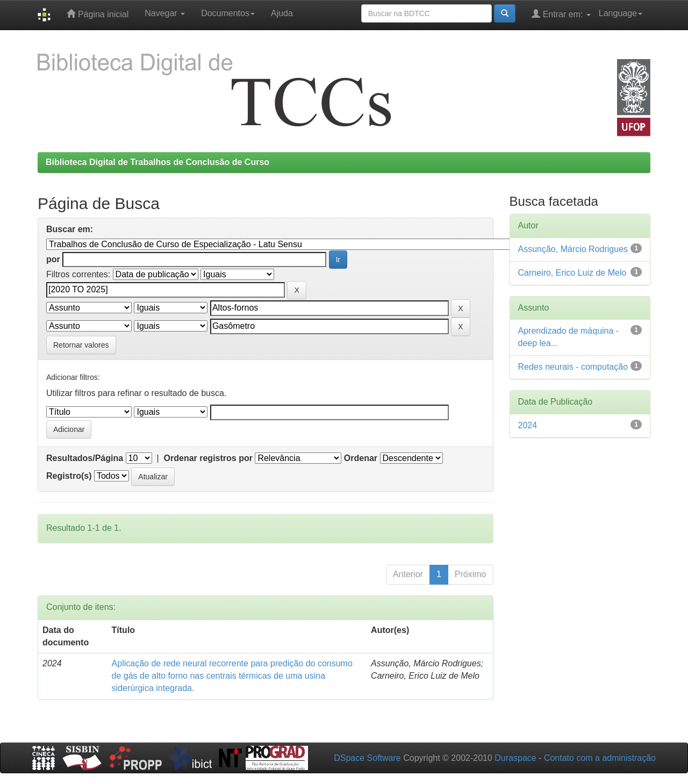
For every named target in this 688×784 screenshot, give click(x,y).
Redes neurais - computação (573, 367)
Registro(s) (69, 476)
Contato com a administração (600, 758)
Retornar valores (81, 345)
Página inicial (98, 14)
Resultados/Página (85, 458)
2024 (528, 425)
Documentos (228, 13)
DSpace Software (367, 758)
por (53, 259)
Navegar (165, 13)
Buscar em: (70, 229)
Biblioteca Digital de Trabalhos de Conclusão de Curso (157, 162)
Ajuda (282, 13)
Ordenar (361, 458)
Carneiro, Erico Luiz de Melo (572, 273)
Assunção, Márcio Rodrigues (573, 249)
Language (621, 13)
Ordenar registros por (208, 458)
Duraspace (515, 758)
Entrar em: (561, 14)
